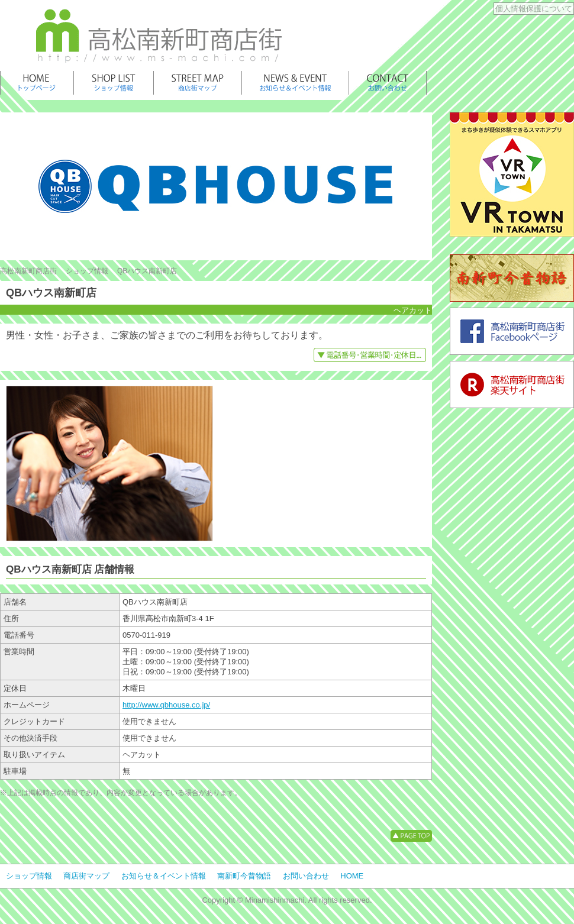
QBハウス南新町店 (147, 271)
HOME (352, 876)
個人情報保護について (534, 9)
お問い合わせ (306, 876)
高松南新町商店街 (28, 271)
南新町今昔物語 (244, 876)
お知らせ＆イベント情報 (164, 876)
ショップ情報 (87, 271)
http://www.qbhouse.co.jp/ (166, 705)
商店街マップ (86, 876)
